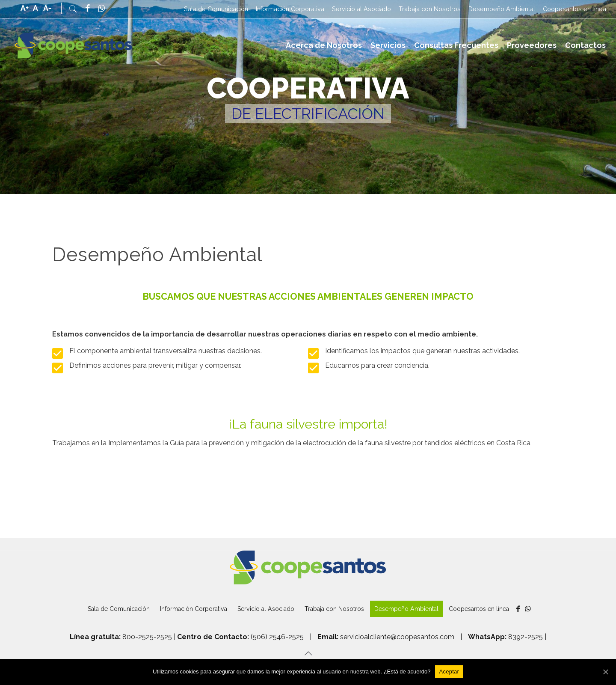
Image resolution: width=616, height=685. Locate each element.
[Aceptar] (449, 672)
